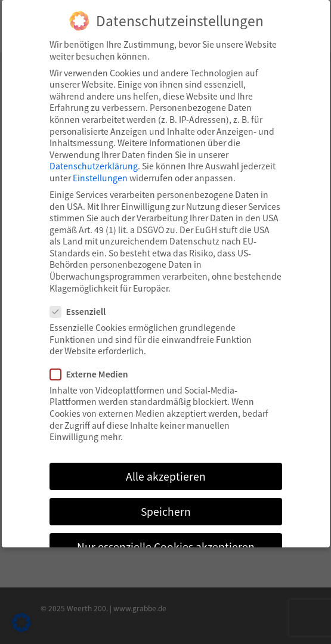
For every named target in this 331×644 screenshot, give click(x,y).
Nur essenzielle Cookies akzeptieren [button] (166, 547)
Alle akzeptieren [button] (166, 476)
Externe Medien (94, 374)
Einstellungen (100, 178)
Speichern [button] (166, 511)
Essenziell (83, 312)
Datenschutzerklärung (94, 166)
